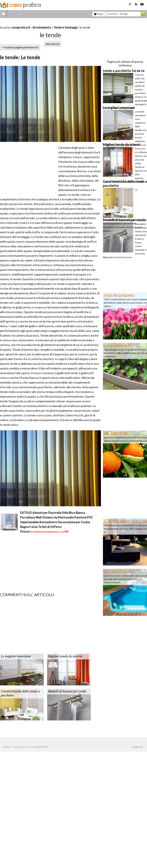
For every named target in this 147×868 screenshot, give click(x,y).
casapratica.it (21, 27)
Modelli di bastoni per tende (67, 691)
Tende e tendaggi (65, 27)
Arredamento (42, 27)
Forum (99, 14)
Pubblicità (137, 747)
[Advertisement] (39, 23)
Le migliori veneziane (16, 656)
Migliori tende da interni (65, 656)
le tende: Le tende (20, 57)
